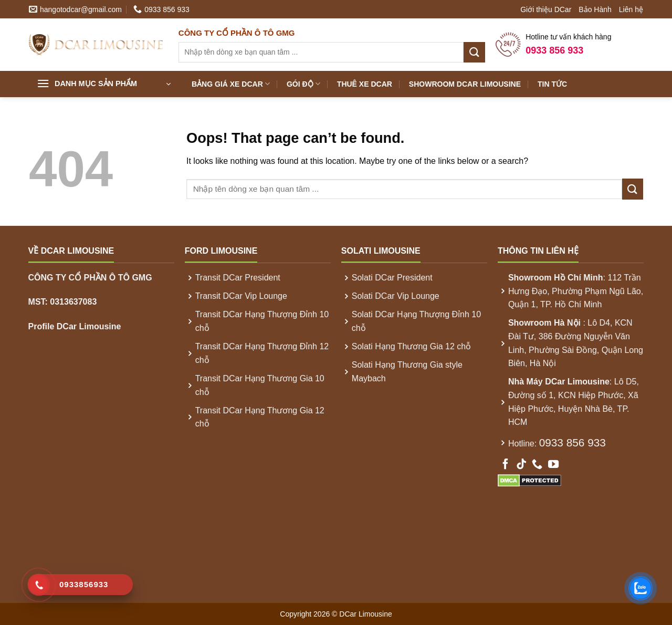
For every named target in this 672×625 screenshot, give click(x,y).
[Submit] (474, 52)
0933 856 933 (573, 442)
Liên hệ (631, 9)
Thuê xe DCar (365, 84)
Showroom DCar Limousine (465, 84)
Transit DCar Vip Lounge (241, 296)
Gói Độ (303, 84)
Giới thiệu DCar (546, 9)
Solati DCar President (392, 278)
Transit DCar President (238, 278)
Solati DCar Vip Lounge (396, 296)
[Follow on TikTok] (521, 465)
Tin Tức (552, 84)
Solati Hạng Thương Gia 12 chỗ (411, 346)
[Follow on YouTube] (553, 465)
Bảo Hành (595, 9)
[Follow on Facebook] (506, 465)
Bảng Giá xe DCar (231, 84)
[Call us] (537, 465)
